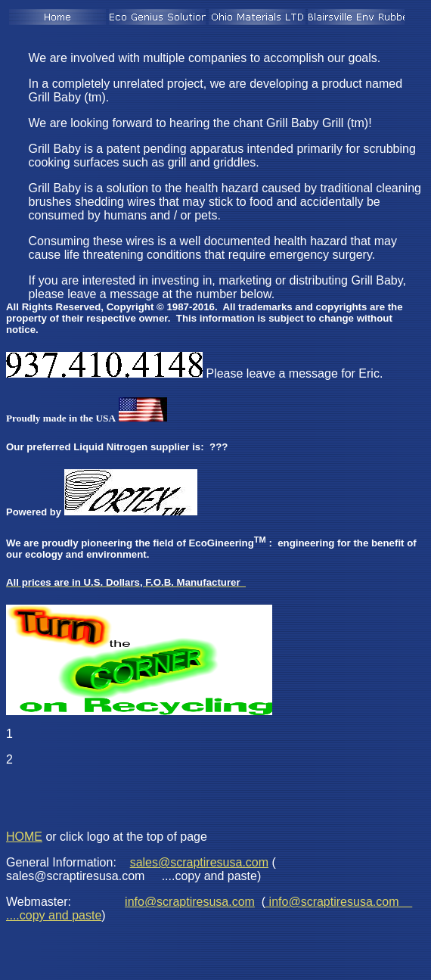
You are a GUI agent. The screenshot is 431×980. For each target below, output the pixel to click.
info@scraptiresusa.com (190, 902)
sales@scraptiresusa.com (199, 862)
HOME (24, 837)
